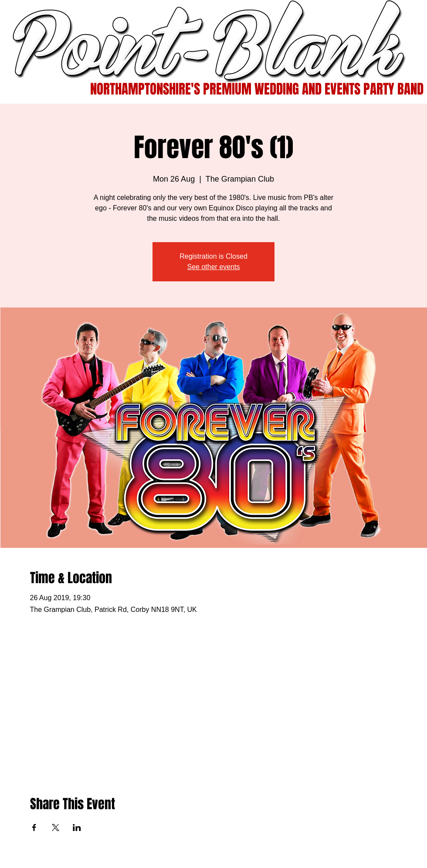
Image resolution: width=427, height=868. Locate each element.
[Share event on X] (56, 827)
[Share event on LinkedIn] (77, 827)
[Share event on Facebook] (34, 827)
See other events (214, 267)
